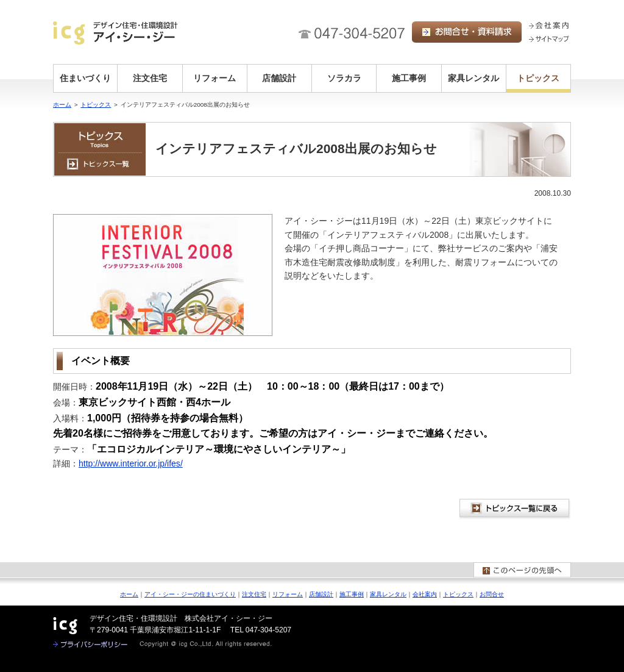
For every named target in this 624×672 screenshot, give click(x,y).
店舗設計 (279, 78)
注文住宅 (150, 78)
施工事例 (409, 78)
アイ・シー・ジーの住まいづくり (190, 594)
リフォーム (214, 78)
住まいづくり (85, 78)
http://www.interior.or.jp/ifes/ (131, 463)
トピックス (538, 78)
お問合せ (492, 594)
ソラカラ (344, 78)
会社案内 (425, 594)
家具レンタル (473, 78)
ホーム (62, 105)
